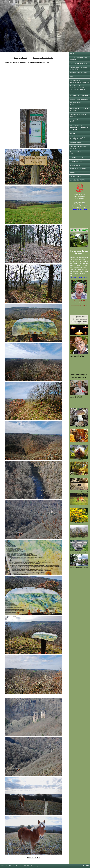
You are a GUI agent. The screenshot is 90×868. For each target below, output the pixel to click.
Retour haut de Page (33, 858)
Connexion (86, 865)
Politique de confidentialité (8, 866)
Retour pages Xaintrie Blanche (43, 58)
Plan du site (19, 866)
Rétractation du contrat (30, 866)
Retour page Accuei (20, 58)
